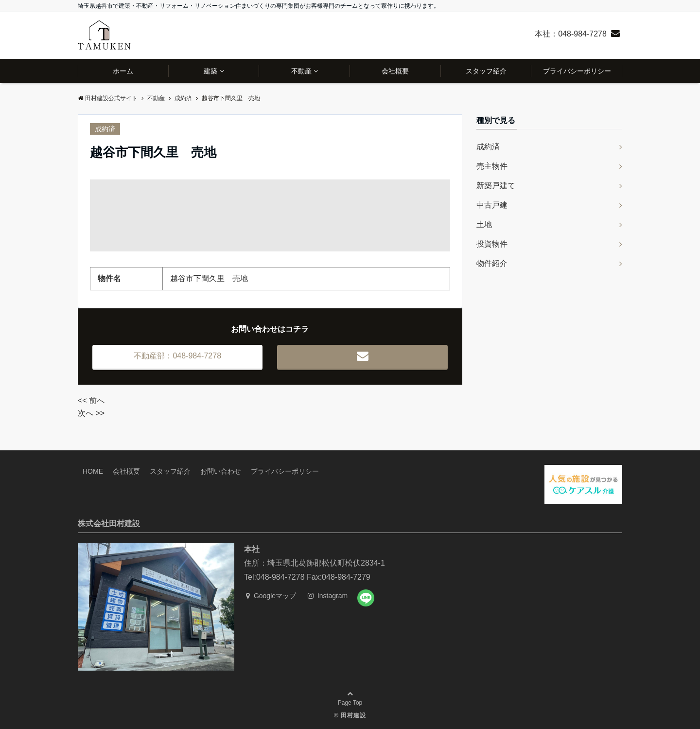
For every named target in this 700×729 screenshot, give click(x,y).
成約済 (105, 129)
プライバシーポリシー (577, 71)
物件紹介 (492, 263)
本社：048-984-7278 (571, 34)
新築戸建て (496, 186)
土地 (484, 224)
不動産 (301, 71)
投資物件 (492, 244)
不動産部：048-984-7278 (177, 356)
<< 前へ (91, 400)
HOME (93, 471)
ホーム (123, 71)
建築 (210, 71)
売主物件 (492, 166)
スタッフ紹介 (486, 71)
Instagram (328, 596)
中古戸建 (492, 205)
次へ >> (91, 413)
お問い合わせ (221, 471)
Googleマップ (271, 596)
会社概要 (395, 71)
